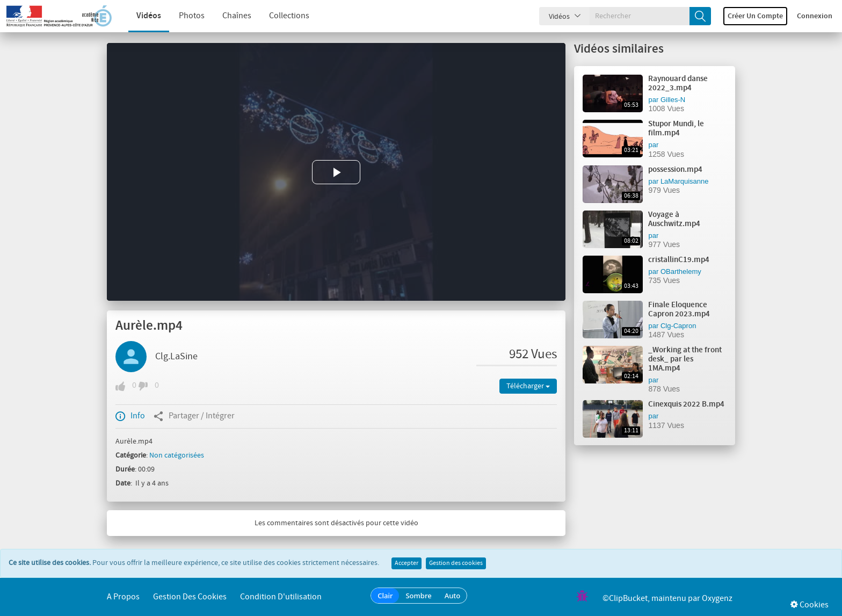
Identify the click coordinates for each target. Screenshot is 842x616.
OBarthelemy (681, 271)
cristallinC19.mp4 (679, 260)
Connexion (815, 16)
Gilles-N (673, 100)
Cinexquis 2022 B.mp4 (686, 404)
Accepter (407, 563)
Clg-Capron (678, 326)
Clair (385, 596)
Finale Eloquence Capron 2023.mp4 (679, 310)
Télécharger (528, 386)
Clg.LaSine (176, 357)
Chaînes (227, 16)
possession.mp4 (675, 170)
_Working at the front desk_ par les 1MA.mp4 (685, 359)
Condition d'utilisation (281, 597)
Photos (182, 16)
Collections (279, 16)
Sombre (418, 596)
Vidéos (139, 16)
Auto (453, 596)
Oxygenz (717, 599)
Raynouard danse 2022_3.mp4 (678, 84)
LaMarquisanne (685, 181)
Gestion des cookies (456, 563)
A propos (123, 597)
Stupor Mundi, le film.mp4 (676, 129)
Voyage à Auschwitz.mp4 (674, 219)
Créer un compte (755, 16)
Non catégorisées (177, 455)
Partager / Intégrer (194, 416)
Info (130, 416)
